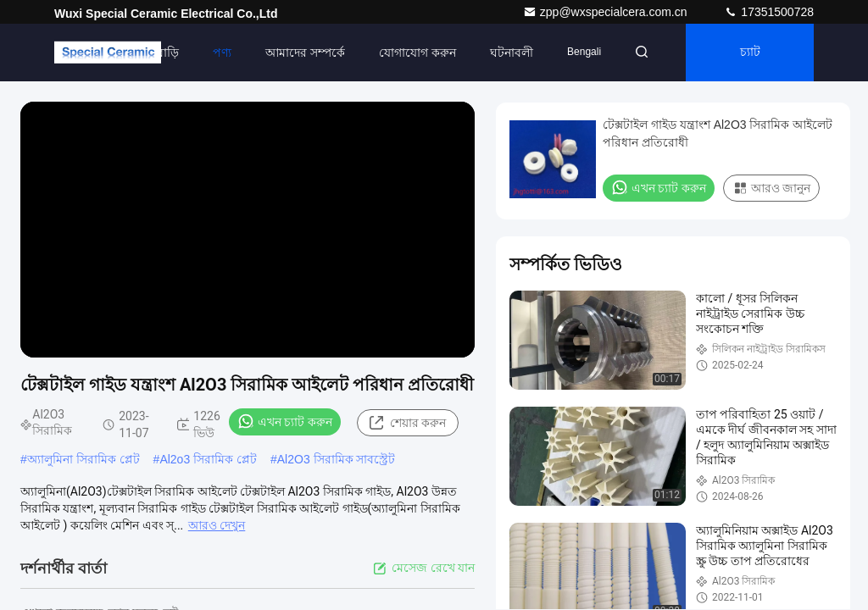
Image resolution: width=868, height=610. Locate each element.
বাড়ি (168, 53)
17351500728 (769, 12)
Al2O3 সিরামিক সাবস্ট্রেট (337, 459)
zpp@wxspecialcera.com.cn (607, 12)
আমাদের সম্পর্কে (305, 53)
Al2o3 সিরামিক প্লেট (208, 459)
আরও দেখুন (217, 525)
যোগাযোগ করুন (417, 53)
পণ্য (222, 53)
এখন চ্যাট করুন (285, 421)
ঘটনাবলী (512, 53)
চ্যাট (750, 53)
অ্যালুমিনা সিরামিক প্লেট (83, 459)
